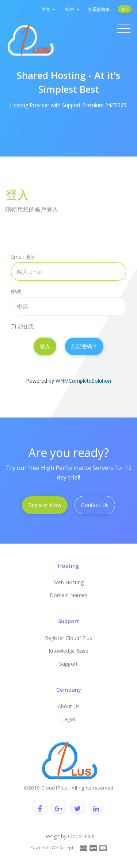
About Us (69, 706)
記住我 (22, 326)
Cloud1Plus (81, 836)
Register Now (45, 505)
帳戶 (72, 9)
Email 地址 (23, 257)
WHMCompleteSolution (83, 381)
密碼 (16, 292)
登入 (125, 9)
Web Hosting (68, 582)
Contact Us (95, 505)
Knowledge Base (68, 651)
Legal (68, 719)
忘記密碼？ (84, 346)
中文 (48, 9)
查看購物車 (99, 9)
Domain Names (68, 595)
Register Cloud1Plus (68, 638)
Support (68, 664)
